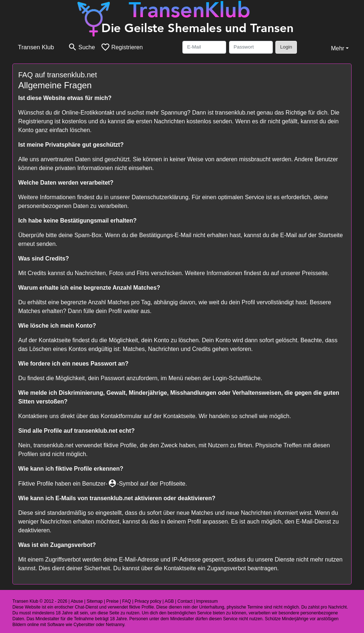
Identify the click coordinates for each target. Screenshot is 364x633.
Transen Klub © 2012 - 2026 (40, 601)
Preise (112, 601)
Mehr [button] (337, 48)
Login (286, 47)
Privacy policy (148, 601)
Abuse (77, 601)
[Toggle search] (81, 47)
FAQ (127, 601)
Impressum (207, 601)
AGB (169, 601)
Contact (185, 601)
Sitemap (94, 601)
